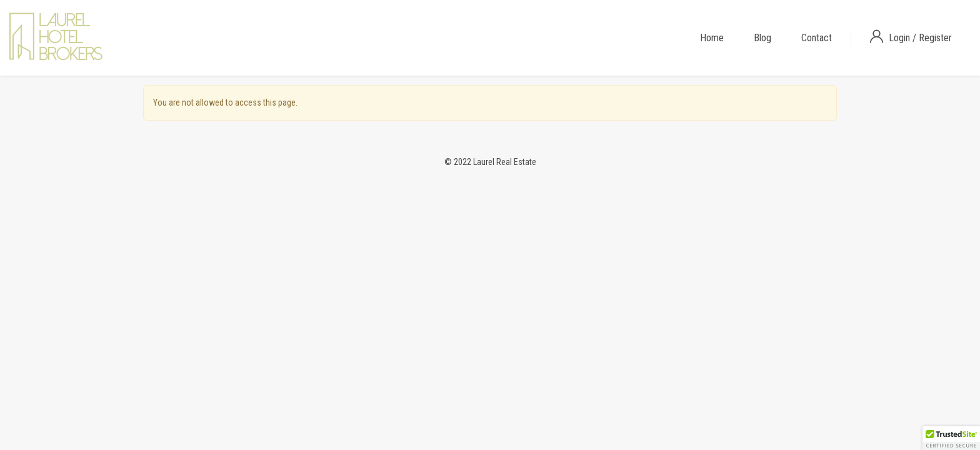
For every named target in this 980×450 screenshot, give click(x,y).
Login (901, 38)
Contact (817, 38)
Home (712, 38)
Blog (762, 38)
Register (935, 38)
